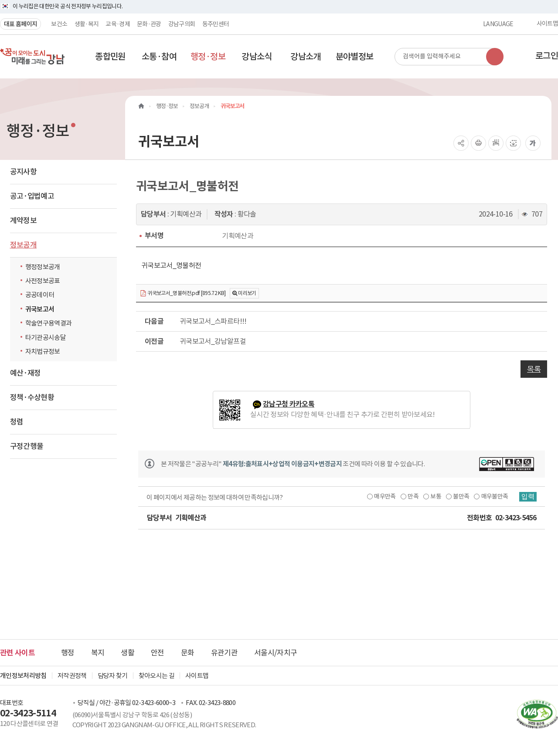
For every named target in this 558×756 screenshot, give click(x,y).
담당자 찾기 (113, 676)
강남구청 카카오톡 (289, 404)
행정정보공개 (43, 267)
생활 (128, 653)
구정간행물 (27, 446)
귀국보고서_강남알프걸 (213, 341)
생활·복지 (87, 24)
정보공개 (23, 245)
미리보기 (247, 293)
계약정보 (23, 220)
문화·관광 (149, 24)
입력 (528, 497)
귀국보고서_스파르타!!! (213, 321)
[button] (110, 57)
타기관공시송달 (46, 337)
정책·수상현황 (32, 397)
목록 (534, 369)
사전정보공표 (43, 281)
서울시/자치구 (276, 653)
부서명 (154, 236)
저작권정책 (72, 676)
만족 (413, 496)
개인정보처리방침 (23, 676)
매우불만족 (495, 496)
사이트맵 (547, 24)
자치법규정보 (45, 351)
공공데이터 (40, 295)
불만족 (461, 496)
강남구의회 (182, 24)
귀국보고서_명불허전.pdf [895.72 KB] (183, 293)
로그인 (547, 56)
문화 (188, 653)
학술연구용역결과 (49, 323)
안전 (158, 653)
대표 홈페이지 (20, 24)
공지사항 (23, 172)
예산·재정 (26, 373)
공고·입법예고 (32, 196)
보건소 (59, 24)
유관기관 (224, 653)
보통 (436, 496)
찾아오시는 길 (157, 676)
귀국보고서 (40, 309)
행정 (68, 653)
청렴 (17, 422)
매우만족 (385, 496)
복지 (98, 653)
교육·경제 (118, 24)
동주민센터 (216, 24)
